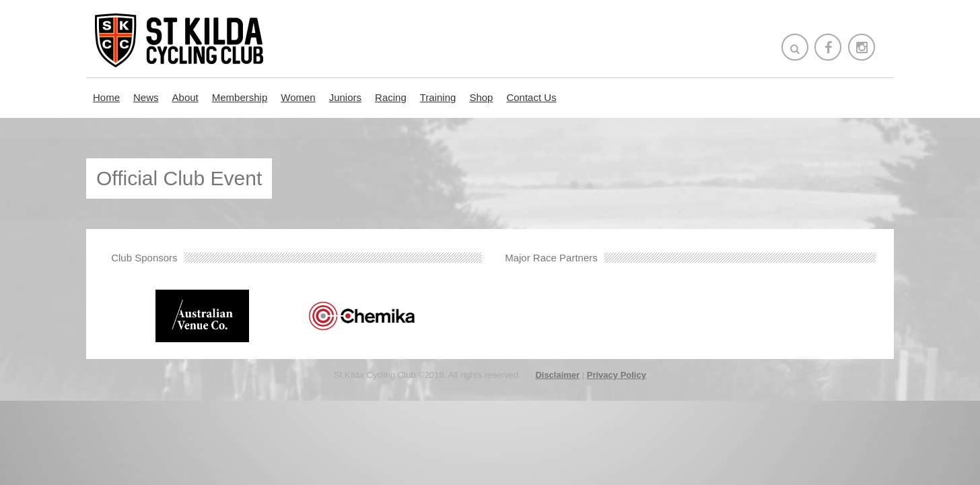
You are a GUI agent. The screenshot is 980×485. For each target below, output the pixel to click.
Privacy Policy (617, 375)
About (185, 97)
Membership (240, 97)
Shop (481, 97)
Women (298, 97)
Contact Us (531, 97)
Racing (391, 97)
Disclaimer (557, 375)
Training (438, 97)
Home (106, 97)
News (146, 97)
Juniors (345, 97)
